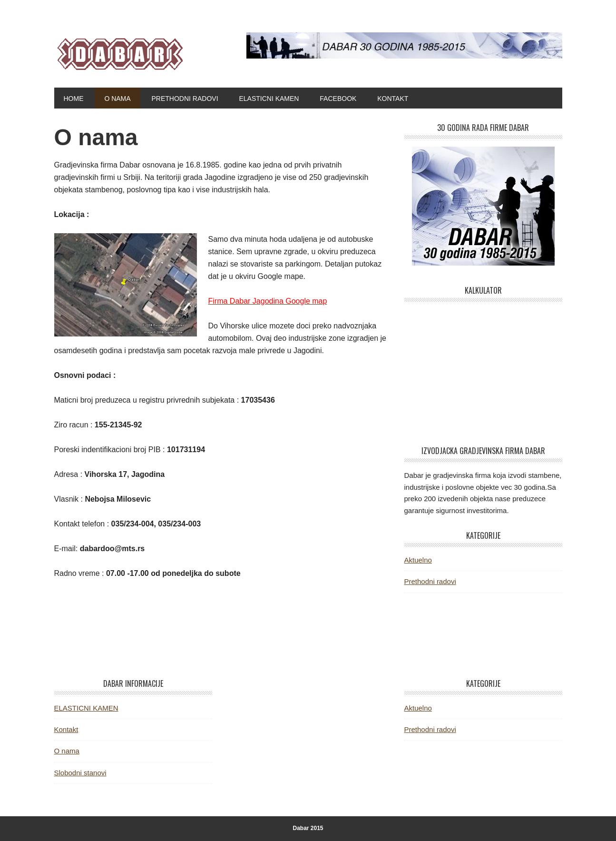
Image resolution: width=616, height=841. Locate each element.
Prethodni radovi (430, 581)
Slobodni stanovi (80, 773)
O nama (67, 751)
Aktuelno (418, 560)
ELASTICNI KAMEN (86, 708)
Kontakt (66, 729)
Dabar (118, 51)
